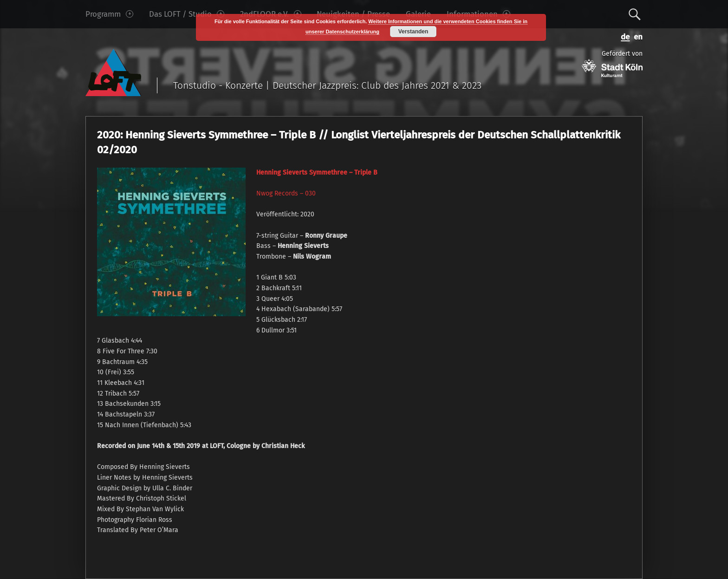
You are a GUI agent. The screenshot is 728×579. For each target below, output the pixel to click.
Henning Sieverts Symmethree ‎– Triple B (317, 172)
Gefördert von (612, 63)
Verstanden (413, 32)
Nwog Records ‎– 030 (286, 193)
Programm (109, 14)
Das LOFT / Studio (187, 14)
